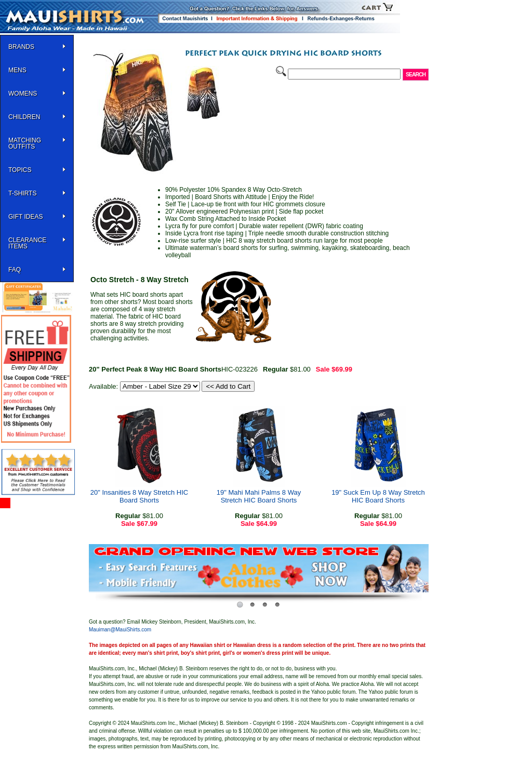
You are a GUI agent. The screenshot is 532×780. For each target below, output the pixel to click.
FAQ (15, 270)
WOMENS (23, 94)
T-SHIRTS (22, 193)
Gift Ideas (25, 217)
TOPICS (20, 170)
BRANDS (21, 47)
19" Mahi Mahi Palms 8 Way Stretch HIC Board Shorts (259, 496)
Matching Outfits (25, 143)
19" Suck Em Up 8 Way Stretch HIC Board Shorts (378, 496)
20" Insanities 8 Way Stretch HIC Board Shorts (139, 496)
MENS (17, 70)
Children (24, 117)
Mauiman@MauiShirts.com (120, 630)
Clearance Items (27, 243)
